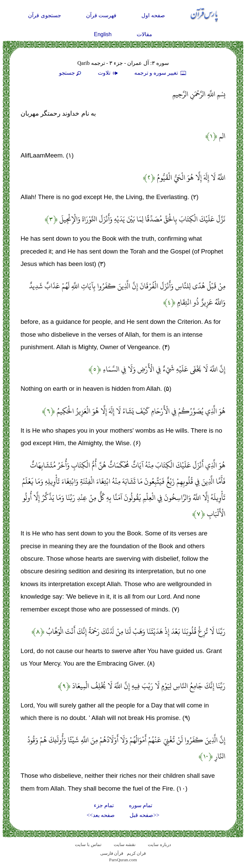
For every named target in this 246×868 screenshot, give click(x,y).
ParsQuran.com (123, 860)
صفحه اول (153, 15)
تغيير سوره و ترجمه (161, 73)
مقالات (144, 34)
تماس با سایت (88, 845)
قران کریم (136, 853)
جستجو (71, 73)
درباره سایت (159, 845)
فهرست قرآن (101, 15)
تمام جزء (104, 805)
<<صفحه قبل (144, 815)
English (103, 34)
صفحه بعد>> (101, 815)
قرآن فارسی (112, 853)
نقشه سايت (125, 845)
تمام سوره (141, 805)
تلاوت (109, 73)
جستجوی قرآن (44, 15)
